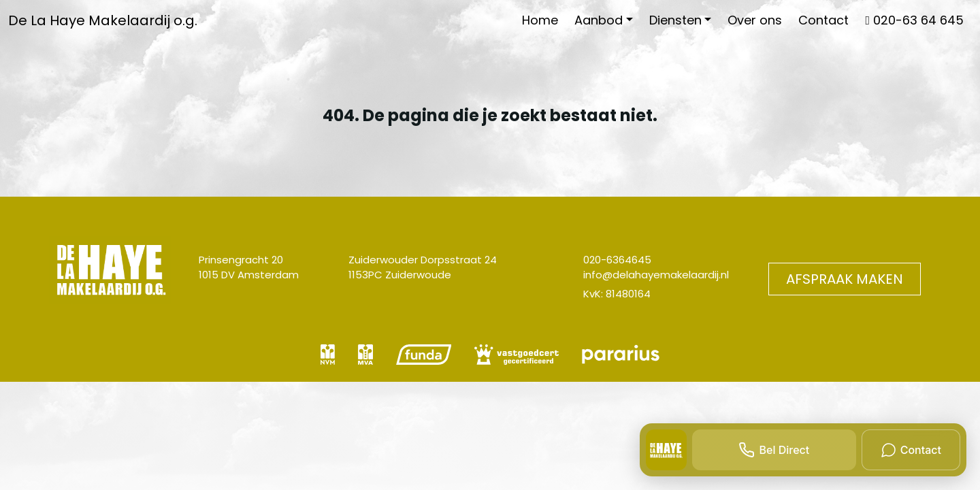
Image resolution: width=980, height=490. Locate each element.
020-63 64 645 (914, 20)
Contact (823, 20)
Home (540, 20)
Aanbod (599, 20)
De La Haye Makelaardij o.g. (103, 20)
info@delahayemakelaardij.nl (656, 275)
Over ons (755, 20)
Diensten (675, 20)
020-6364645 (617, 260)
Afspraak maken (845, 279)
